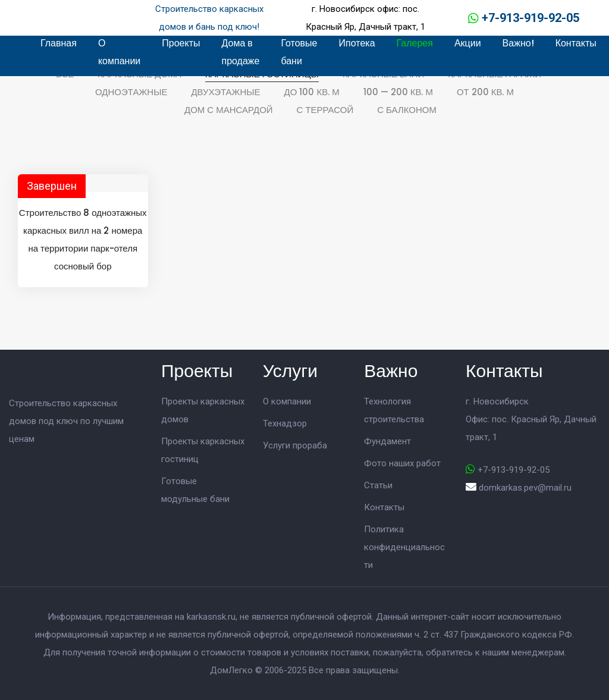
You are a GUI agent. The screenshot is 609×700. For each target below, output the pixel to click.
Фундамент (387, 441)
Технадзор (285, 423)
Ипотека (357, 43)
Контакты (576, 43)
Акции (468, 43)
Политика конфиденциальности (404, 547)
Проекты (181, 43)
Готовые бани (299, 52)
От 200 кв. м (485, 92)
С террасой (325, 110)
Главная (59, 43)
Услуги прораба (295, 445)
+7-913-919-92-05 (530, 18)
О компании (119, 52)
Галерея (415, 43)
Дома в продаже (240, 52)
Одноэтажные (131, 92)
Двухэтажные (225, 92)
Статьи (378, 485)
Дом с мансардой (229, 110)
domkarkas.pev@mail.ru (525, 488)
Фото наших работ (402, 463)
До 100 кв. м (312, 92)
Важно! (518, 43)
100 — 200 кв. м (398, 92)
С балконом (407, 110)
